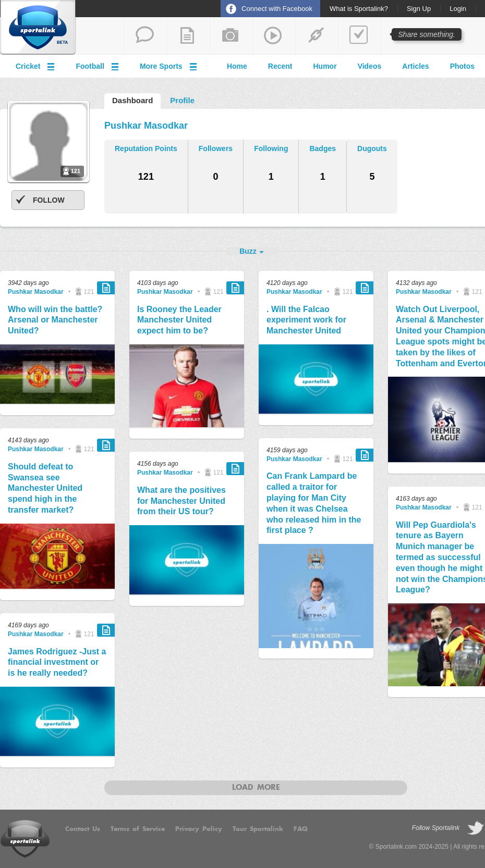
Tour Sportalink (258, 829)
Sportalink (38, 28)
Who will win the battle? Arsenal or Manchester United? (55, 320)
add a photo (231, 36)
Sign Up (419, 9)
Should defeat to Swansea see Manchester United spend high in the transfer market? (45, 488)
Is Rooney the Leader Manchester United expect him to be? (179, 320)
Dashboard (132, 100)
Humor (325, 66)
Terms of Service (138, 829)
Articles (415, 66)
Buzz (248, 251)
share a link (316, 36)
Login (458, 9)
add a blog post (188, 36)
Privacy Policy (199, 829)
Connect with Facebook (277, 9)
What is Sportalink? (359, 9)
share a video (273, 36)
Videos (370, 66)
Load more (256, 788)
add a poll (359, 36)
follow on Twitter (476, 828)
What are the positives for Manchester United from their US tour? (181, 501)
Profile (182, 100)
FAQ (301, 829)
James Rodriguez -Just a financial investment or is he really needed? (57, 662)
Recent (280, 66)
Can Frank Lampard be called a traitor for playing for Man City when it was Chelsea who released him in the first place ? (314, 503)
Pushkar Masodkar (36, 292)
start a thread (145, 36)
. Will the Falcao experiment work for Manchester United (306, 320)
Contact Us (83, 829)
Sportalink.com (396, 847)
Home (237, 66)
